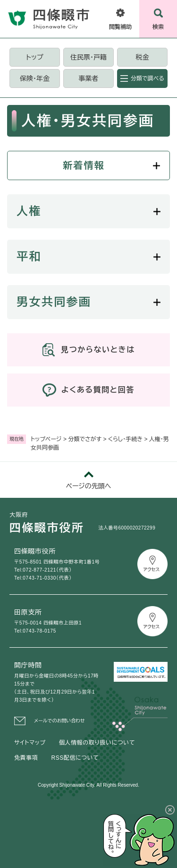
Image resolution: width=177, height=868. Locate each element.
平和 (29, 256)
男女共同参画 (54, 302)
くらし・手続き (125, 439)
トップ (34, 57)
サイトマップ (30, 743)
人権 (29, 211)
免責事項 (26, 758)
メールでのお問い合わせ (59, 721)
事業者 (88, 78)
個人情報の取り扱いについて (97, 743)
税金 (142, 57)
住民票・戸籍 (88, 57)
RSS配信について (75, 758)
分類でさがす (85, 439)
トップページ (46, 439)
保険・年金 (35, 78)
